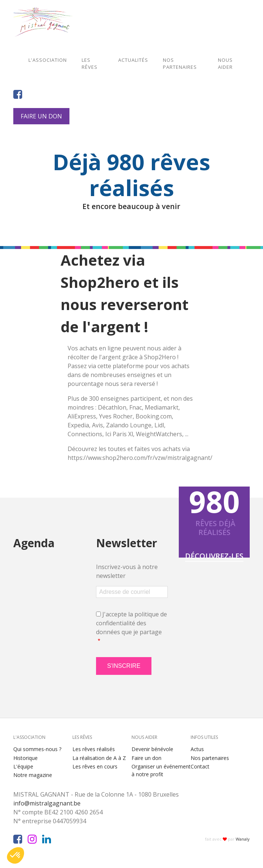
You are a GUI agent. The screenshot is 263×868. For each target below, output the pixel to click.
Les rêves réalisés (94, 749)
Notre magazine (33, 775)
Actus (197, 749)
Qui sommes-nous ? (37, 749)
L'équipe (23, 766)
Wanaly (243, 839)
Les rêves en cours (95, 766)
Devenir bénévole (152, 749)
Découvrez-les (214, 556)
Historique (25, 758)
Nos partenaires (180, 64)
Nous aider (225, 64)
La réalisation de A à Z (99, 758)
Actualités (133, 60)
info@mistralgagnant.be (50, 803)
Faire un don (41, 116)
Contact (200, 766)
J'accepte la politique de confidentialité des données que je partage (131, 623)
